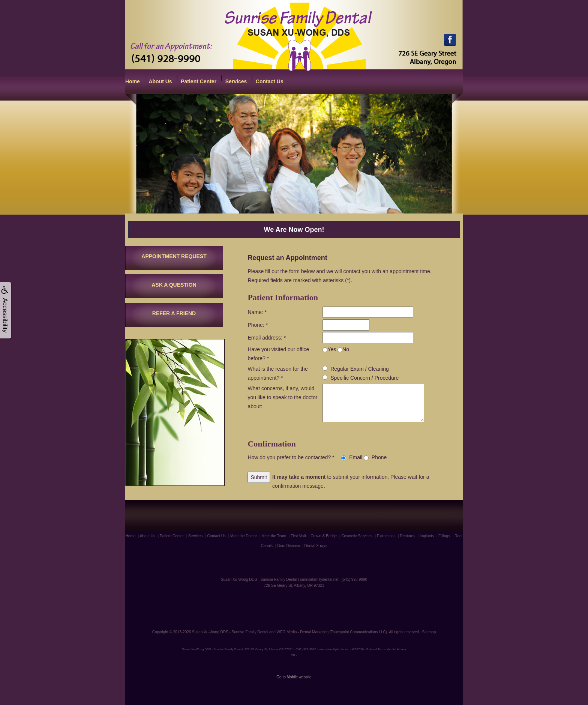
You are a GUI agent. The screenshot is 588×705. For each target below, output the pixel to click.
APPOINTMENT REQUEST (174, 256)
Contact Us (270, 81)
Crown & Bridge (324, 536)
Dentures (408, 536)
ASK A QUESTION (174, 285)
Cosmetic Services (357, 536)
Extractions (386, 536)
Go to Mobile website (294, 677)
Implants (427, 536)
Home (133, 81)
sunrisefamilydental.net (319, 579)
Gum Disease (289, 546)
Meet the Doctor (244, 536)
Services (236, 81)
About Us (160, 81)
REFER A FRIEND (174, 313)
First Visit (298, 536)
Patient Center (199, 81)
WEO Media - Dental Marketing (303, 632)
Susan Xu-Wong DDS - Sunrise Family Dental (230, 632)
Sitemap (429, 632)
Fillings (444, 536)
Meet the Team (274, 536)
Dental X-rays (316, 546)
